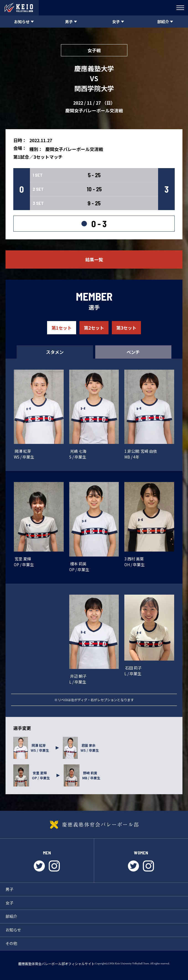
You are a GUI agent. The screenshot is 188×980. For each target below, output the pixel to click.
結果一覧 (94, 259)
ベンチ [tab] (133, 352)
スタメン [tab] (55, 352)
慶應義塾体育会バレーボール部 (94, 825)
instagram (54, 866)
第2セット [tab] (94, 328)
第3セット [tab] (126, 328)
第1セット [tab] (62, 328)
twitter (39, 866)
